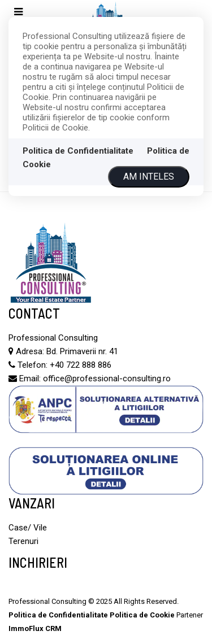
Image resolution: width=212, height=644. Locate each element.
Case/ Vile (28, 528)
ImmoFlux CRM (35, 628)
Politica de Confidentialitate (78, 151)
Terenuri (23, 541)
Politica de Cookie (142, 615)
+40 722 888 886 (81, 365)
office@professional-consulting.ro (107, 378)
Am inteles (149, 177)
